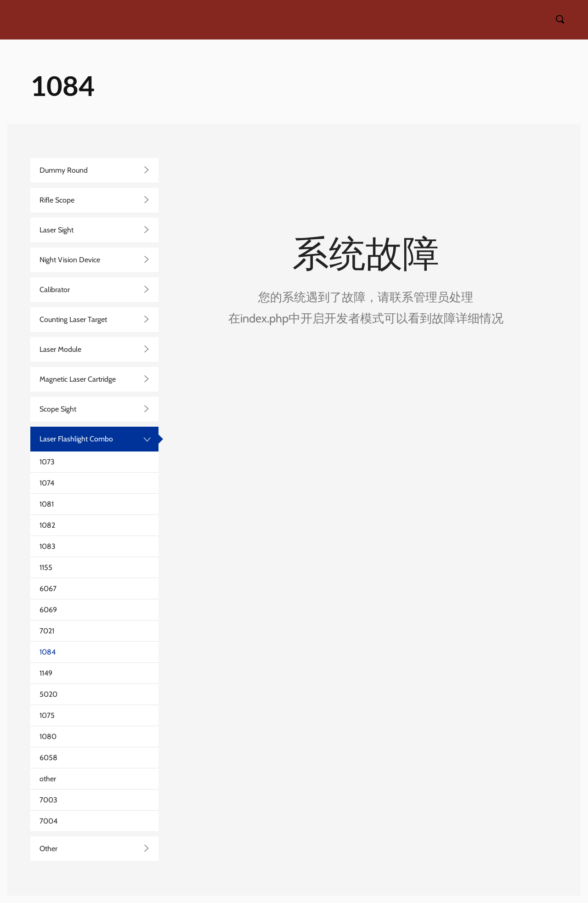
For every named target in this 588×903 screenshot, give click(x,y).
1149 (46, 673)
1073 (47, 462)
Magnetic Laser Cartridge (78, 379)
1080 (48, 737)
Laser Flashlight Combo (76, 439)
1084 (48, 652)
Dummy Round (64, 170)
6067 (48, 589)
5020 (48, 694)
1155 (46, 567)
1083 (48, 546)
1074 (47, 483)
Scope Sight (58, 409)
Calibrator (55, 290)
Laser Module (60, 349)
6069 (48, 610)
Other (48, 849)
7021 (47, 631)
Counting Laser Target (73, 319)
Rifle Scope (57, 200)
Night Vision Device (70, 260)
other (48, 779)
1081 (47, 504)
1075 (47, 715)
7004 (48, 821)
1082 (47, 525)
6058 (48, 758)
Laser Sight (57, 230)
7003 (48, 800)
